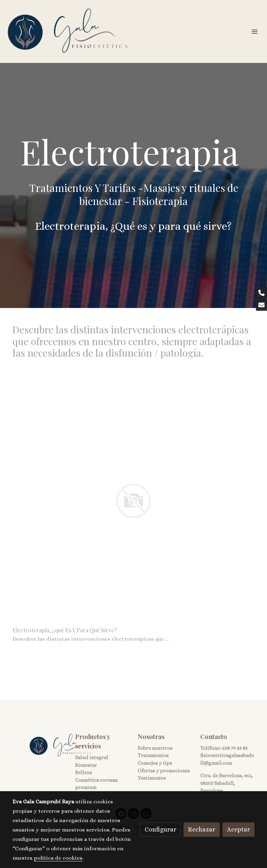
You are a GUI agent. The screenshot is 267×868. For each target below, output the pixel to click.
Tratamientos (153, 755)
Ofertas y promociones (164, 771)
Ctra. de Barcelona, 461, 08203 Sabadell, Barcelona (226, 783)
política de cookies (58, 858)
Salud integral (92, 757)
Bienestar (86, 765)
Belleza (83, 772)
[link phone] (261, 293)
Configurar (160, 829)
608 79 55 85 (235, 748)
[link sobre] (40, 745)
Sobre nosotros (155, 748)
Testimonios (152, 778)
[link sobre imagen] (133, 501)
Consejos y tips (155, 763)
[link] (68, 31)
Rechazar (202, 829)
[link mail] (261, 305)
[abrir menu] (254, 31)
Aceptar (238, 829)
